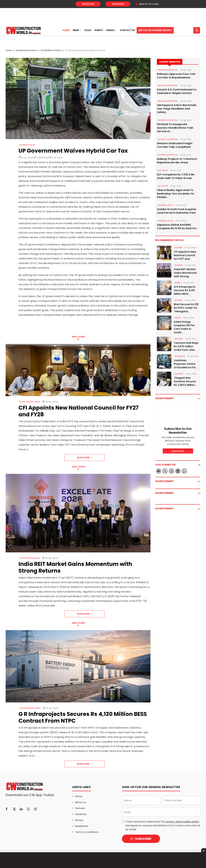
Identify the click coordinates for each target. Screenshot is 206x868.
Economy (179, 248)
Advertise (88, 4)
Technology (180, 356)
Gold (88, 30)
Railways (179, 339)
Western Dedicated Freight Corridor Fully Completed (175, 145)
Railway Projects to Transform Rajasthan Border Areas (177, 161)
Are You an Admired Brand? (155, 30)
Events (99, 30)
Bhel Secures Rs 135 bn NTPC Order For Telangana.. (186, 308)
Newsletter (82, 826)
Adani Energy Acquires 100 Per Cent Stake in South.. (184, 327)
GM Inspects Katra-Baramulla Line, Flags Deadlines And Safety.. (177, 109)
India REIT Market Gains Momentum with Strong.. (185, 273)
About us (80, 802)
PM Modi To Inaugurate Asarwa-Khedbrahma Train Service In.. (175, 128)
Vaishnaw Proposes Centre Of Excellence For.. (185, 364)
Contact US (127, 30)
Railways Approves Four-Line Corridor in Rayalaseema (176, 76)
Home (66, 30)
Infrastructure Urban (26, 50)
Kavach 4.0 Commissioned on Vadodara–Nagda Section (177, 91)
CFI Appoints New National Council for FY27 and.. (185, 255)
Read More (84, 458)
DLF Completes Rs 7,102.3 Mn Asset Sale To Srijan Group (176, 176)
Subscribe (118, 4)
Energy (178, 283)
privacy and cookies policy (183, 822)
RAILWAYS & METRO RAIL (168, 70)
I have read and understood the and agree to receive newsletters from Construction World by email (163, 826)
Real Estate (163, 170)
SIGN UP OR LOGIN (147, 4)
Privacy (79, 820)
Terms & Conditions (87, 832)
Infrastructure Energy (30, 708)
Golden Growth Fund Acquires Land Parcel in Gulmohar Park (177, 211)
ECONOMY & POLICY (51, 50)
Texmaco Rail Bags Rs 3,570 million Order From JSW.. (186, 346)
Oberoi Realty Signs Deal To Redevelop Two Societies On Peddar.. (176, 194)
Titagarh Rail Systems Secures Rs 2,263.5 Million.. (185, 381)
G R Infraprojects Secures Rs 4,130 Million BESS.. (185, 290)
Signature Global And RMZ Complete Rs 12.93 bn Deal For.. (177, 227)
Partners (80, 808)
